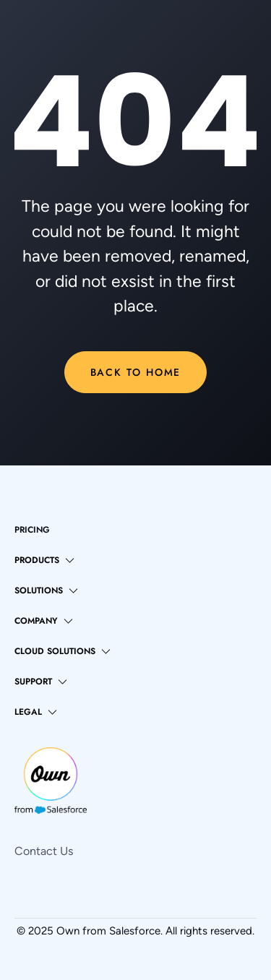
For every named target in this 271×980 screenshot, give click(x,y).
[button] (44, 560)
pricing (32, 530)
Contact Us (44, 851)
